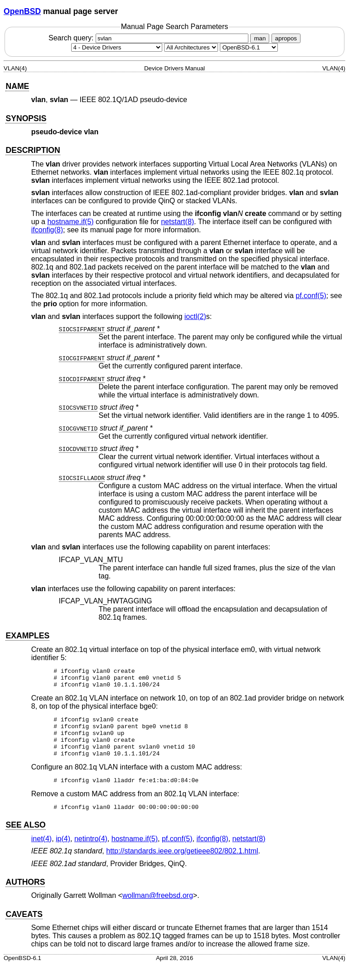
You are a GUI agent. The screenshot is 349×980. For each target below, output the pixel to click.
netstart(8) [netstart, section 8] (177, 222)
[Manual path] (249, 47)
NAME (17, 86)
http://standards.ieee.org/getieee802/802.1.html (182, 866)
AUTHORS (25, 897)
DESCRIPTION (33, 150)
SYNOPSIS (26, 118)
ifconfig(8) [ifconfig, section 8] (47, 230)
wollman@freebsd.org (158, 910)
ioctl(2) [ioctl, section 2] (195, 316)
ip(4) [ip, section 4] (63, 854)
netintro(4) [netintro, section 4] (91, 854)
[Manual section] (117, 47)
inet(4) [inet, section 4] (41, 854)
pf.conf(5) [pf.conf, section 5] (311, 296)
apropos (286, 38)
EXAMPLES (27, 636)
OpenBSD (22, 11)
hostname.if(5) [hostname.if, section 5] (70, 222)
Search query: (150, 38)
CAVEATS (24, 929)
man (260, 38)
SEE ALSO (25, 840)
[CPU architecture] (191, 47)
